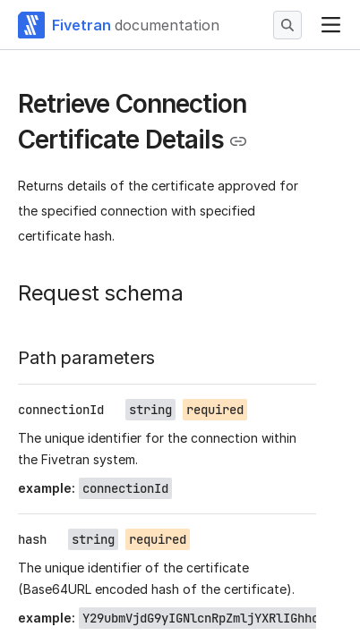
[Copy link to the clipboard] (238, 141)
